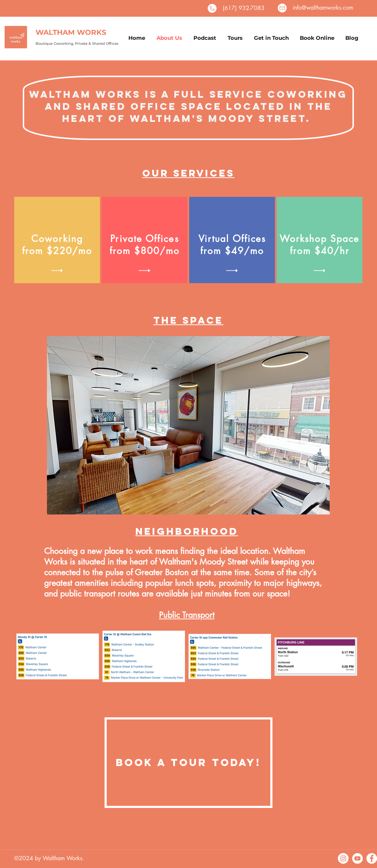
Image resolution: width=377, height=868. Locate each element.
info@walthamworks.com (323, 8)
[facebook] (372, 858)
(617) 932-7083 (244, 8)
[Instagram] (343, 858)
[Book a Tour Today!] (188, 763)
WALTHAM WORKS (71, 32)
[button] (57, 271)
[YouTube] (357, 858)
